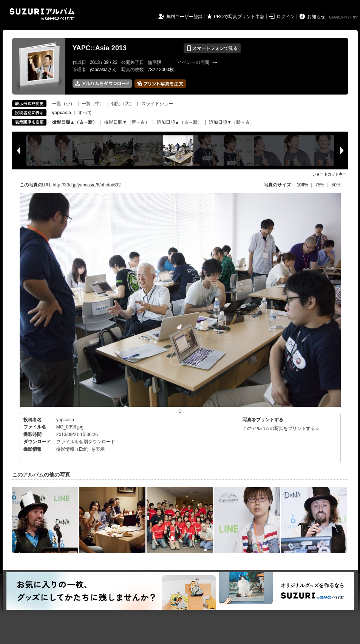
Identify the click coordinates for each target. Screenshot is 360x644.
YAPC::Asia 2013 (100, 48)
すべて (85, 113)
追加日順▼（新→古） (232, 122)
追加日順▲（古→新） (179, 122)
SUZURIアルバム (42, 14)
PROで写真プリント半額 (239, 17)
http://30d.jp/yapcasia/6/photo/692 (87, 185)
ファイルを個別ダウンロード (86, 442)
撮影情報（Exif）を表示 (80, 449)
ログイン (286, 17)
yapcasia (65, 420)
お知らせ (316, 17)
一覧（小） (63, 104)
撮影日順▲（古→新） (75, 122)
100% (302, 185)
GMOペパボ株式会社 (344, 17)
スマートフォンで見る (212, 48)
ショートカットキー (329, 174)
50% (336, 185)
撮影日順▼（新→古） (127, 122)
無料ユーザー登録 (184, 17)
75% (321, 185)
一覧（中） (93, 104)
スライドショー (157, 104)
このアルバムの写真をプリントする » (281, 428)
